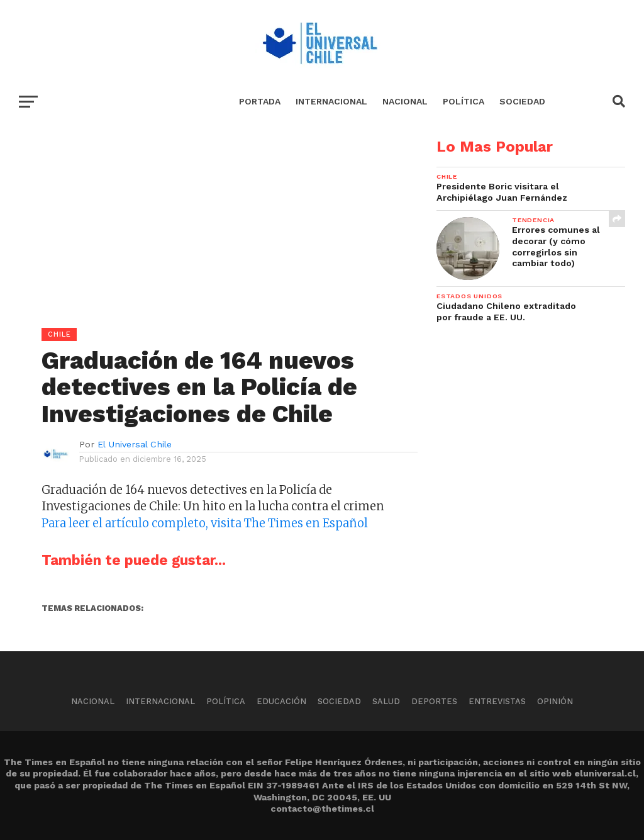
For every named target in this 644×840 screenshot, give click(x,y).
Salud (386, 701)
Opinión (555, 701)
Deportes (434, 701)
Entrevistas (497, 701)
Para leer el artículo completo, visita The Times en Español (205, 523)
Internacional (331, 101)
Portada (260, 101)
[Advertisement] (209, 227)
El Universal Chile (135, 444)
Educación (281, 701)
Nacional (405, 101)
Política (464, 101)
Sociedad (522, 101)
